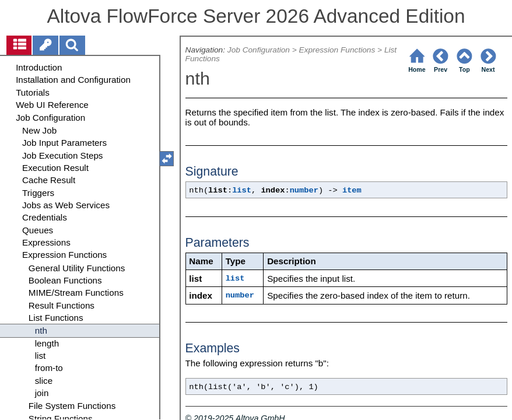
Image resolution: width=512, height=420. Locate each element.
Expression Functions (337, 50)
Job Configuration (259, 50)
